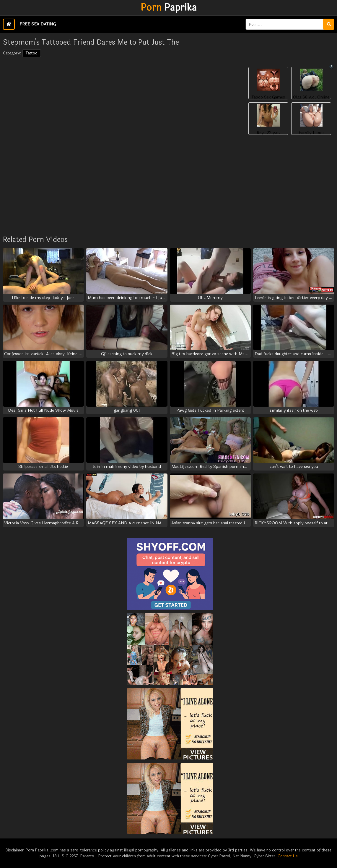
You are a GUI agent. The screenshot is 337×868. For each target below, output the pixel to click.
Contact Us (288, 856)
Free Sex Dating (38, 24)
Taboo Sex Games (268, 97)
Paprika (169, 8)
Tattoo (32, 53)
